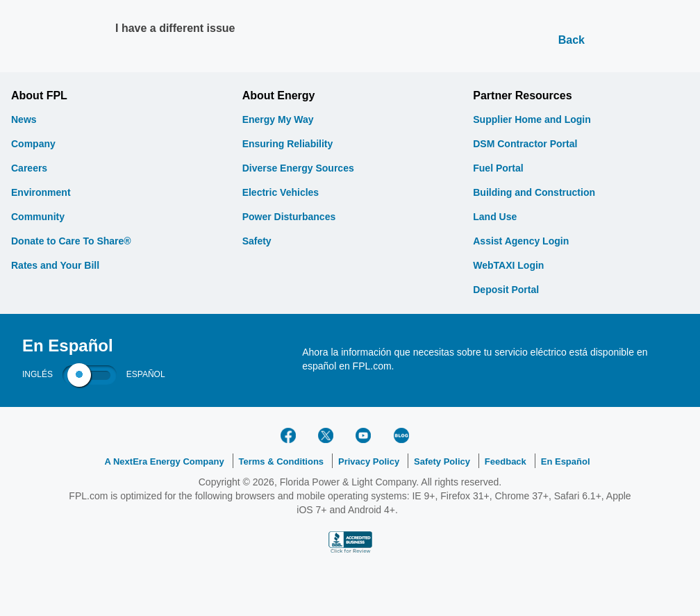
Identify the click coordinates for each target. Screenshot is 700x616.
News (24, 119)
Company (33, 144)
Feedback (506, 461)
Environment (41, 192)
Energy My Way (278, 119)
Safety (257, 241)
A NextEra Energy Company (164, 461)
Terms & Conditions (282, 461)
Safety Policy (442, 461)
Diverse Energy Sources (298, 168)
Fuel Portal (498, 168)
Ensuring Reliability (288, 144)
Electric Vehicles (281, 192)
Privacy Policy (369, 461)
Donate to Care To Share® (71, 241)
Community (38, 217)
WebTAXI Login (508, 265)
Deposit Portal (506, 290)
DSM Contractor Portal (525, 144)
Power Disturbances (289, 217)
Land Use (495, 217)
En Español (566, 461)
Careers (29, 168)
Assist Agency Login (521, 241)
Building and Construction (534, 192)
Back (572, 40)
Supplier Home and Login (532, 119)
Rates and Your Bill (55, 265)
